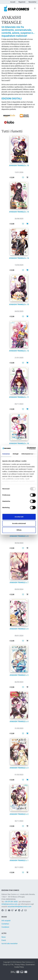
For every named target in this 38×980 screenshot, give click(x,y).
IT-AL (12, 965)
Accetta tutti (19, 517)
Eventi (4, 940)
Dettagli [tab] (16, 454)
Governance (30, 965)
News (4, 937)
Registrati (22, 2)
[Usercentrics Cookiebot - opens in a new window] (27, 448)
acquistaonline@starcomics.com (19, 907)
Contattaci (5, 924)
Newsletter (32, 2)
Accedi (13, 2)
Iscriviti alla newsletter (10, 944)
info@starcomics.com (9, 904)
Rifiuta (19, 530)
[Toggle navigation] (35, 8)
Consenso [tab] (6, 454)
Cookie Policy (19, 967)
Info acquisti (6, 921)
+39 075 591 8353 (11, 902)
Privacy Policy (20, 965)
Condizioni (5, 927)
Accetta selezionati (19, 523)
